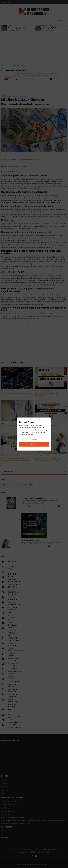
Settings (34, 439)
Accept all (34, 444)
